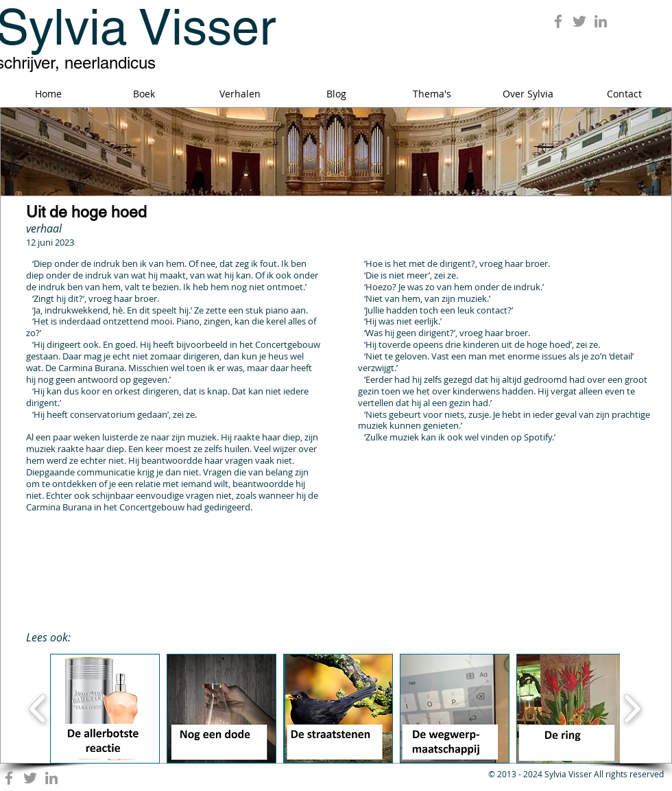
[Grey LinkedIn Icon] (601, 21)
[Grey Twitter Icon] (579, 21)
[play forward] (632, 709)
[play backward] (38, 709)
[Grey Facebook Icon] (558, 21)
